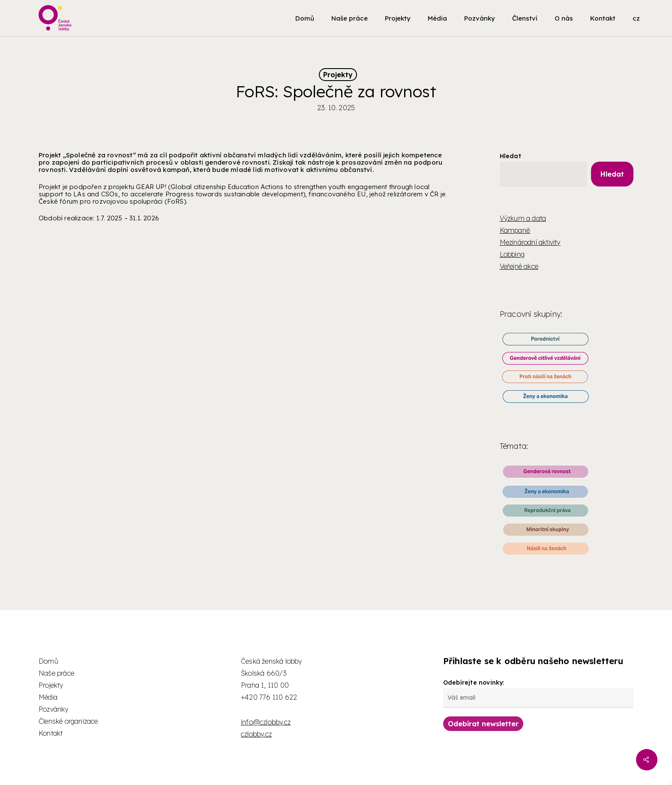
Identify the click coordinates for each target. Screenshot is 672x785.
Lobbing (512, 254)
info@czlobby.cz (266, 722)
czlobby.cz (256, 734)
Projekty (338, 75)
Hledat (510, 156)
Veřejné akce (519, 266)
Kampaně (515, 230)
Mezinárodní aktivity (530, 242)
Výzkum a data (523, 218)
